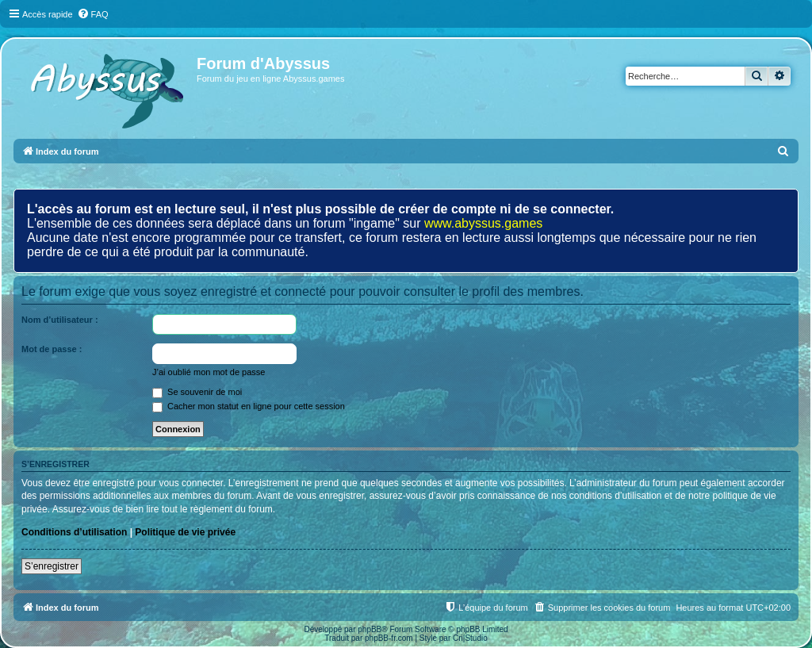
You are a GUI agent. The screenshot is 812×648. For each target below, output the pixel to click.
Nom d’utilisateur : (60, 320)
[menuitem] (93, 14)
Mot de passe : (52, 349)
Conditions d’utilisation (74, 532)
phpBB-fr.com (389, 638)
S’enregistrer (52, 566)
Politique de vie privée (185, 532)
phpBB (370, 629)
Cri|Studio (470, 638)
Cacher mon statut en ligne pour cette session (249, 406)
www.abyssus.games (483, 223)
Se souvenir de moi (197, 392)
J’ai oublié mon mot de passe (209, 372)
